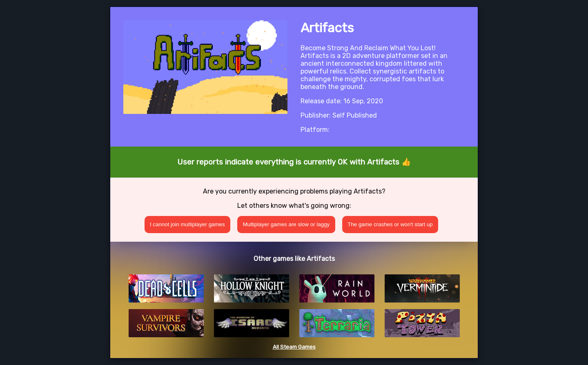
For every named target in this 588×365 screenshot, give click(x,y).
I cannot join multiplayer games (187, 224)
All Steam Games (294, 347)
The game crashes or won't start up (390, 224)
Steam (341, 130)
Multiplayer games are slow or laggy (286, 224)
